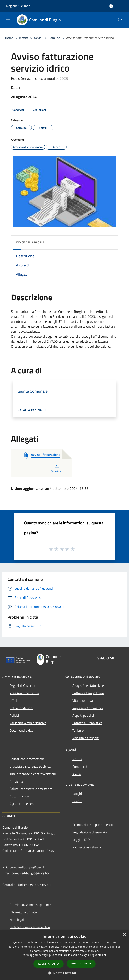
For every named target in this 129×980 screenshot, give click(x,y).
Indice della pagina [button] (30, 242)
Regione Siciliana (18, 6)
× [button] (124, 935)
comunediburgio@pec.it (27, 867)
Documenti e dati (22, 730)
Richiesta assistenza (87, 847)
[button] (64, 973)
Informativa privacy (23, 912)
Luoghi (77, 794)
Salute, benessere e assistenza (31, 789)
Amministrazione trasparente (30, 905)
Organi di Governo (22, 686)
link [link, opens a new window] (104, 955)
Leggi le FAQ (81, 840)
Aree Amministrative (24, 693)
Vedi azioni (42, 110)
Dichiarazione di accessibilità (30, 927)
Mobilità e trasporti (86, 738)
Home (9, 38)
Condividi (21, 110)
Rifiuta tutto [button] (81, 963)
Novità (24, 38)
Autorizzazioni (20, 796)
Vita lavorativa (83, 700)
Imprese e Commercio (88, 708)
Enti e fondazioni (21, 708)
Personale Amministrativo (28, 723)
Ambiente (16, 781)
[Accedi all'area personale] (111, 6)
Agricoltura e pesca (23, 804)
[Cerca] (120, 20)
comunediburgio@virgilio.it (32, 873)
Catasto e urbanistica (87, 723)
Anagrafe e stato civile (88, 686)
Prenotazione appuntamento (92, 825)
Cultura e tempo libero (88, 693)
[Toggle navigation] (8, 20)
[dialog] (64, 955)
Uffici (13, 700)
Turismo (78, 730)
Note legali (17, 920)
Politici (14, 715)
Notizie (77, 759)
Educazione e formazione (27, 759)
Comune (54, 38)
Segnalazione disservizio (89, 832)
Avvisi (38, 38)
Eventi (77, 801)
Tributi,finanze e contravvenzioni (33, 774)
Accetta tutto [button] (49, 964)
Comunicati (80, 767)
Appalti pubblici (83, 715)
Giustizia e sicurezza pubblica (30, 766)
